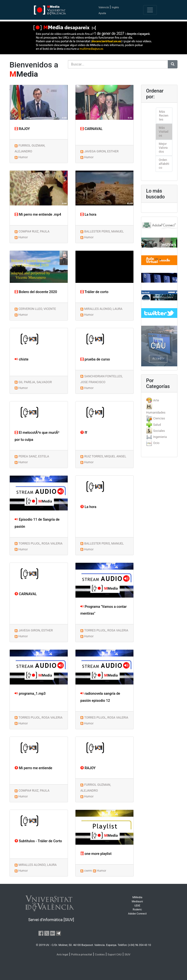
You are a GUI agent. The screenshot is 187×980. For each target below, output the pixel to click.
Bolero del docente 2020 (36, 292)
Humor (23, 157)
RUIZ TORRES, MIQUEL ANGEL (105, 456)
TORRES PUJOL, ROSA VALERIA (41, 543)
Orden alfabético (164, 164)
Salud (157, 425)
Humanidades (156, 412)
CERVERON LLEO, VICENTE (37, 309)
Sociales (159, 431)
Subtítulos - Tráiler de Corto (38, 841)
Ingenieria (160, 437)
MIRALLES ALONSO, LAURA (103, 309)
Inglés (115, 7)
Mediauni (137, 901)
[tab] (159, 400)
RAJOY (22, 129)
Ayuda (102, 13)
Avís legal (63, 955)
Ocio (156, 443)
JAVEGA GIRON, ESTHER (101, 151)
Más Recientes (164, 116)
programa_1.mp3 (30, 694)
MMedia (137, 897)
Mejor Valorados (163, 148)
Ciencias (159, 418)
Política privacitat (82, 955)
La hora (88, 215)
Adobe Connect (137, 914)
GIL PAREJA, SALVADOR (35, 382)
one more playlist (96, 854)
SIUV (127, 955)
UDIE (137, 906)
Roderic (137, 910)
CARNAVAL (91, 129)
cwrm (88, 871)
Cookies (100, 955)
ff (84, 433)
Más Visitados (164, 132)
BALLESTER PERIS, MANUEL (104, 231)
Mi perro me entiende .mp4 (38, 215)
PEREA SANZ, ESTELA (34, 456)
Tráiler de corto (94, 292)
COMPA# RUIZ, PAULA (34, 231)
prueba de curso (95, 359)
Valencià (103, 7)
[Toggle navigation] (150, 10)
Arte (156, 400)
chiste (22, 359)
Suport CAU (115, 955)
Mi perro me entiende (33, 768)
